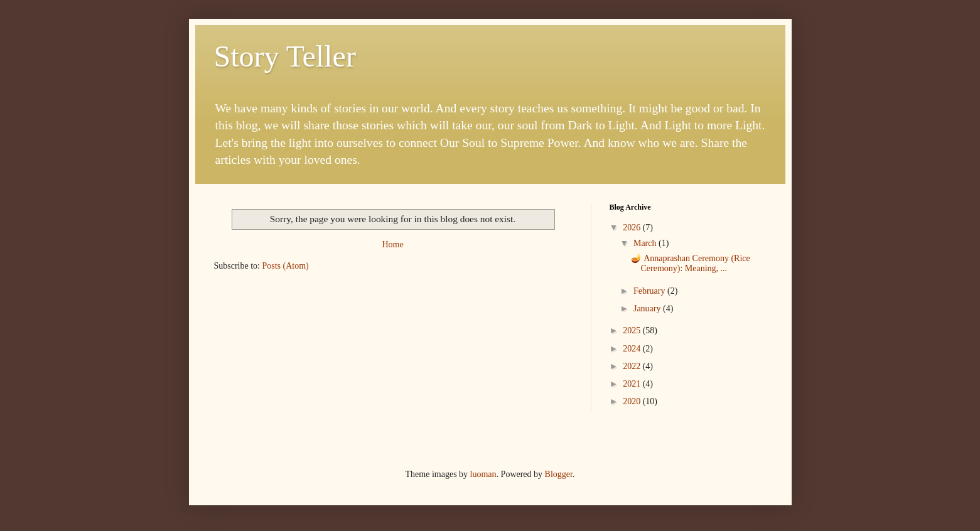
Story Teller (285, 56)
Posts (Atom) (286, 266)
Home (392, 244)
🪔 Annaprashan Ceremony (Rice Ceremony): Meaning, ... (690, 264)
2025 (633, 330)
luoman (483, 474)
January (648, 308)
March (646, 243)
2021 (633, 384)
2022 (633, 366)
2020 (633, 401)
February (650, 291)
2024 (633, 349)
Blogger (559, 474)
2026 (633, 228)
